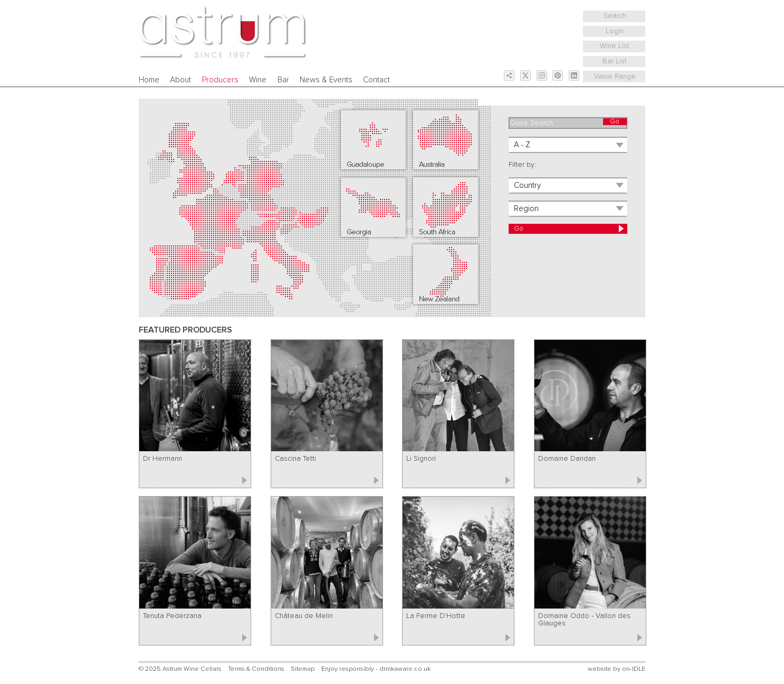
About (180, 80)
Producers (220, 80)
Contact (376, 80)
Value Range (615, 77)
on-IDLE (634, 669)
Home (149, 80)
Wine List (615, 46)
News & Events (326, 80)
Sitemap (303, 669)
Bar (283, 80)
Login (615, 31)
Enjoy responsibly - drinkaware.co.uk (376, 669)
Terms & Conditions (256, 669)
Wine (258, 80)
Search (615, 16)
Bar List (615, 61)
